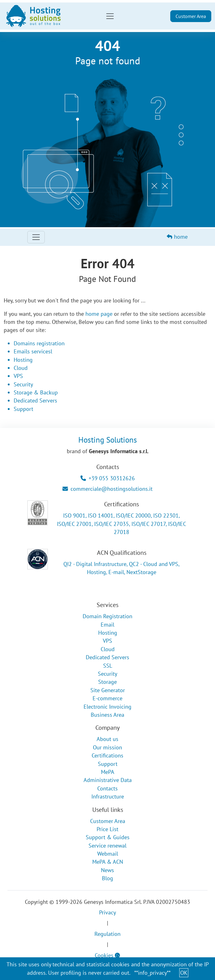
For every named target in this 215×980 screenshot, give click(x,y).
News (107, 870)
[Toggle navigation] (110, 16)
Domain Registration (107, 616)
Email (107, 625)
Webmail (108, 854)
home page (99, 314)
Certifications (107, 755)
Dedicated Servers (35, 400)
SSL (108, 666)
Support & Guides (108, 837)
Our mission (107, 747)
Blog (107, 878)
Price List (107, 829)
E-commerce (107, 698)
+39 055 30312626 (108, 478)
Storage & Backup (36, 392)
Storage (107, 682)
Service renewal (107, 846)
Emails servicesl (33, 351)
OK (184, 973)
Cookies (107, 955)
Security (23, 384)
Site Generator (108, 690)
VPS (18, 376)
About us (107, 739)
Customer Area (191, 16)
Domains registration (39, 343)
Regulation (107, 934)
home (177, 237)
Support (23, 409)
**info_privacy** (152, 973)
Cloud (21, 368)
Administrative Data (108, 780)
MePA (108, 772)
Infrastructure (108, 796)
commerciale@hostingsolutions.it (107, 489)
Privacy (107, 912)
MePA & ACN (108, 862)
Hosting (23, 360)
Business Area (107, 715)
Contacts (107, 788)
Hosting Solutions (108, 440)
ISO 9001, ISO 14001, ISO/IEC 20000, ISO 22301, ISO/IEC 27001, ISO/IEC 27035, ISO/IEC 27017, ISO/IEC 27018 (121, 524)
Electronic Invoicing (107, 707)
